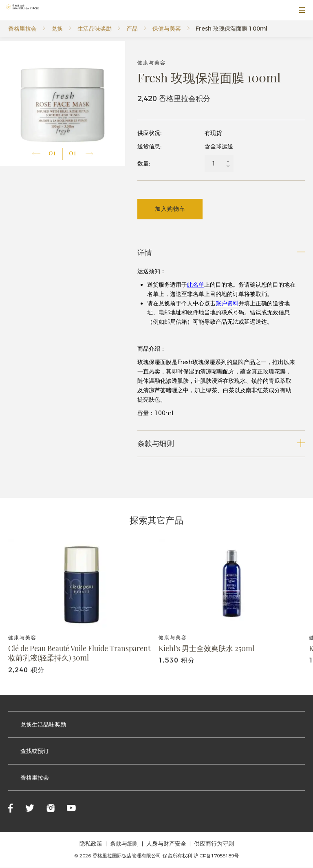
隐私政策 (91, 844)
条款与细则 (124, 844)
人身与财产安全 (166, 844)
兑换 (57, 29)
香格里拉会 (22, 29)
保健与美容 (167, 29)
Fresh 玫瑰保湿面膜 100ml (231, 29)
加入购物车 (170, 209)
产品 (132, 29)
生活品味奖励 (95, 29)
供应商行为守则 (214, 844)
